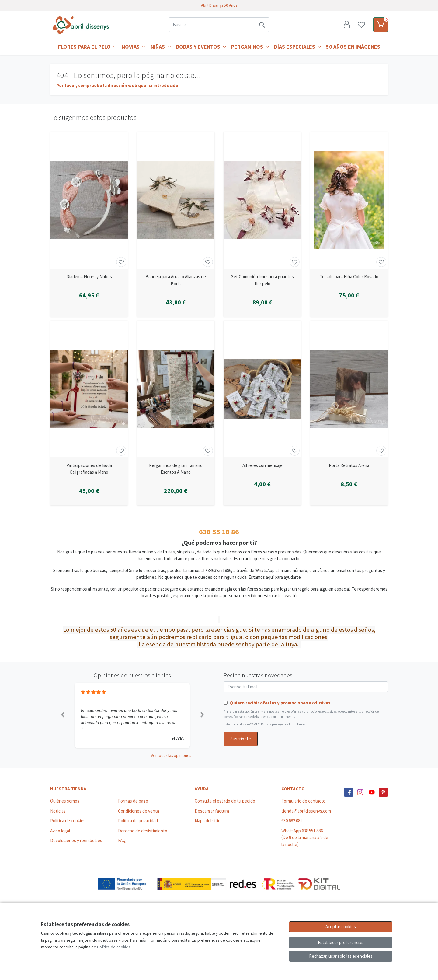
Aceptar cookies (341, 927)
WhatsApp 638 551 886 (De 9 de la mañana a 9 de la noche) (305, 838)
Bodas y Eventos (201, 47)
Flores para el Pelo (87, 47)
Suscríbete (241, 739)
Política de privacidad (138, 821)
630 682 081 (292, 821)
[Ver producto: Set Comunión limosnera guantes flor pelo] (262, 200)
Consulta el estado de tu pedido (225, 801)
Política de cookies (68, 821)
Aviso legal (60, 831)
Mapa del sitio (208, 821)
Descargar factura (212, 811)
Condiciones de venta (139, 811)
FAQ (122, 840)
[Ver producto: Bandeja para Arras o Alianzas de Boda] (176, 200)
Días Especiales (298, 47)
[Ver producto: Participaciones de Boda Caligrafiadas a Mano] (89, 389)
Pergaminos (250, 47)
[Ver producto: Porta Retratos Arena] (349, 389)
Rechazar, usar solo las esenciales (341, 956)
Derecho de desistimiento (143, 831)
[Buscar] (212, 25)
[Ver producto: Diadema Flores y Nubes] (89, 200)
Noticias (58, 811)
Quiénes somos (65, 801)
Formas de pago (133, 801)
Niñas (161, 47)
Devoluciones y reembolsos (76, 840)
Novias (134, 47)
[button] (63, 715)
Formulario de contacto (303, 801)
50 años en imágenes (353, 47)
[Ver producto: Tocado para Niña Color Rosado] (349, 200)
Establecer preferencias (341, 942)
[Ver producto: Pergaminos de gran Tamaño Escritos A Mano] (176, 389)
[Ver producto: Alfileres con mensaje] (262, 389)
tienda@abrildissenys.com (306, 811)
